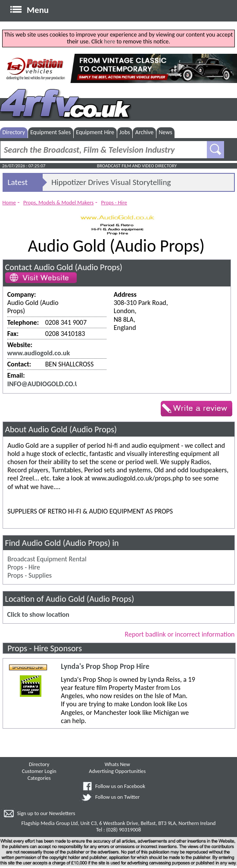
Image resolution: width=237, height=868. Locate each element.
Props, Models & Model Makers (58, 202)
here (109, 42)
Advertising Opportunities (117, 771)
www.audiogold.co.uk (39, 353)
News (165, 132)
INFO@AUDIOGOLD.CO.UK (45, 384)
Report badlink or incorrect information (180, 634)
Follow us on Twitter (117, 797)
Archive (144, 132)
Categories (39, 778)
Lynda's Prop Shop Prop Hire (105, 666)
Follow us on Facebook (120, 786)
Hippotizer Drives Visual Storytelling (111, 182)
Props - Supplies (30, 575)
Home (9, 202)
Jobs (125, 132)
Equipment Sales (50, 132)
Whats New (117, 764)
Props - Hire (114, 202)
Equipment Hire (95, 132)
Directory (14, 132)
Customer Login (39, 771)
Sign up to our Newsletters (46, 813)
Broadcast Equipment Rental (47, 559)
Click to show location (38, 614)
